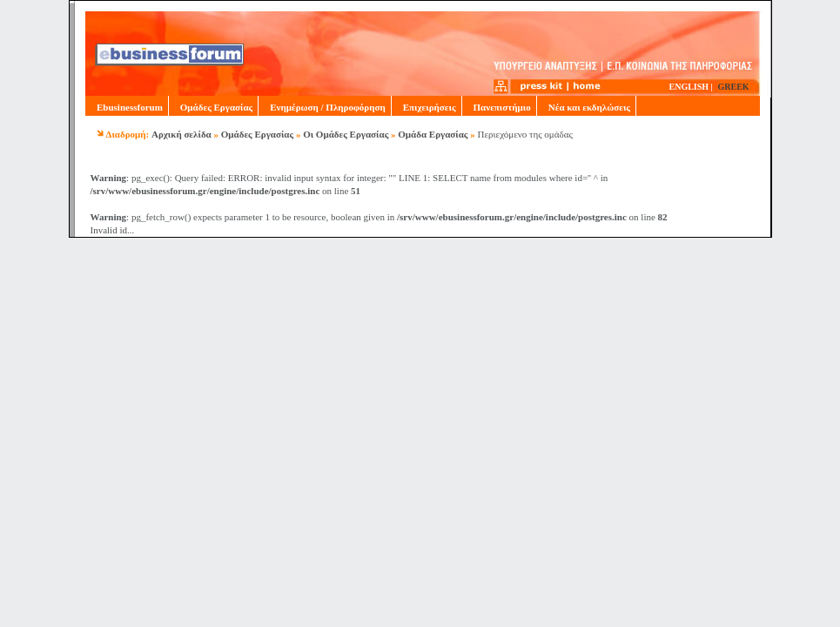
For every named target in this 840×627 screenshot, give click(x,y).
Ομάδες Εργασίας (213, 107)
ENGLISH (689, 87)
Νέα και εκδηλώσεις (586, 107)
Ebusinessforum (127, 107)
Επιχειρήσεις (427, 107)
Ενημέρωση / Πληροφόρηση (324, 107)
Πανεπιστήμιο (499, 107)
